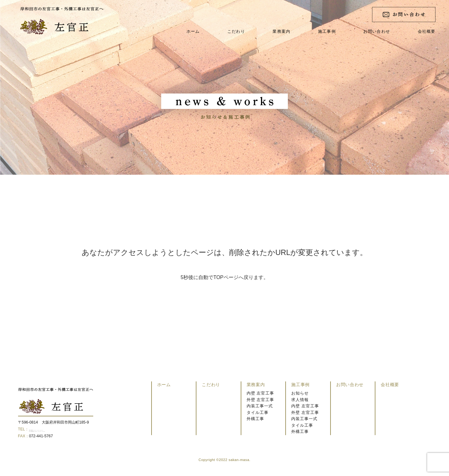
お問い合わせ (377, 31)
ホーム (193, 31)
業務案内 (281, 31)
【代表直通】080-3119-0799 (53, 435)
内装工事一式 (260, 406)
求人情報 (300, 400)
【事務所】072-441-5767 (50, 429)
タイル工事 (258, 412)
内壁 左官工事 (260, 393)
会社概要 (427, 31)
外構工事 (255, 419)
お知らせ (300, 393)
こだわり (236, 31)
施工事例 (327, 31)
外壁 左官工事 (260, 400)
